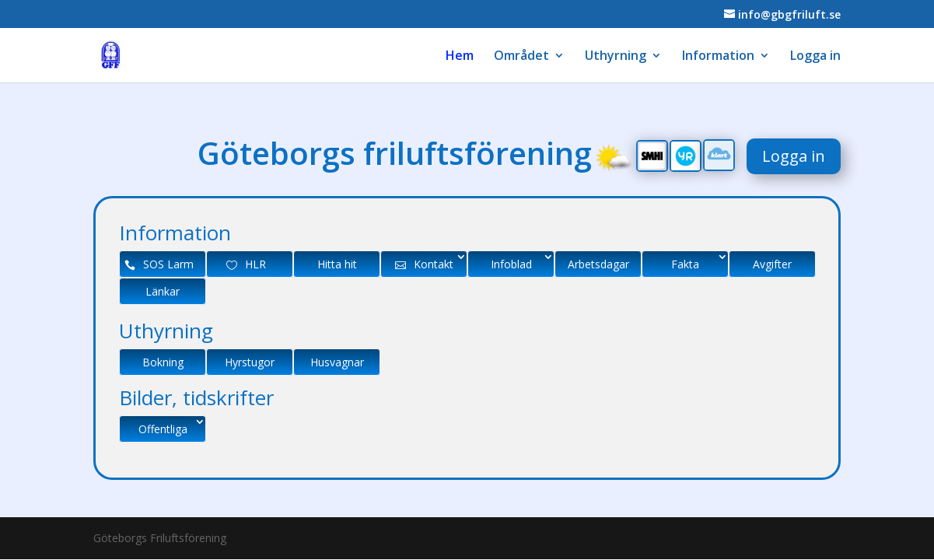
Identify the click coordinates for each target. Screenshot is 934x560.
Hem (460, 57)
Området (521, 57)
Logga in (815, 57)
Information (718, 57)
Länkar (163, 291)
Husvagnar (337, 362)
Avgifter (772, 264)
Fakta (685, 264)
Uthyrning (616, 57)
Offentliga (163, 429)
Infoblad (511, 264)
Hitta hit (337, 264)
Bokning (163, 362)
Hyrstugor (250, 362)
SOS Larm (168, 264)
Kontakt (434, 264)
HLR (255, 264)
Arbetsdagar (598, 264)
